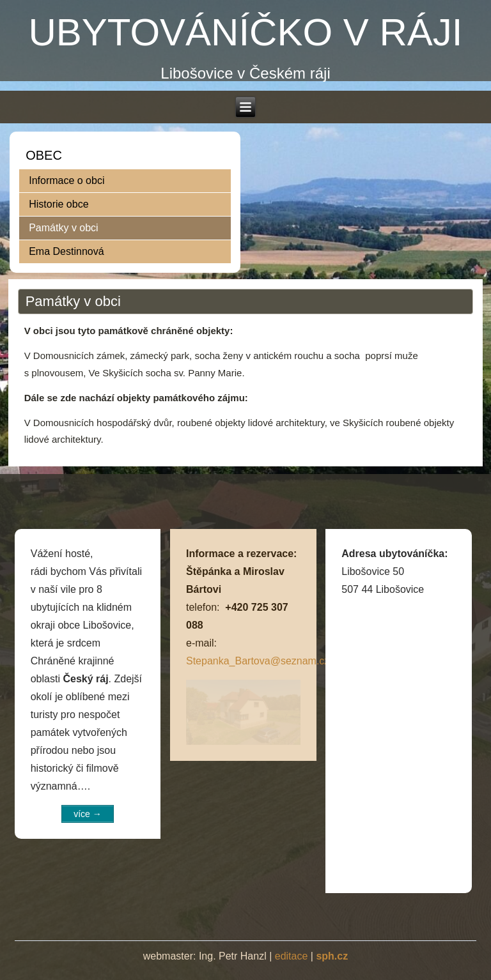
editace (292, 956)
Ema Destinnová (66, 251)
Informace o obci (66, 180)
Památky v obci (63, 228)
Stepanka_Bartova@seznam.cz (258, 661)
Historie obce (58, 204)
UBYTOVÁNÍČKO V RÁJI (245, 32)
